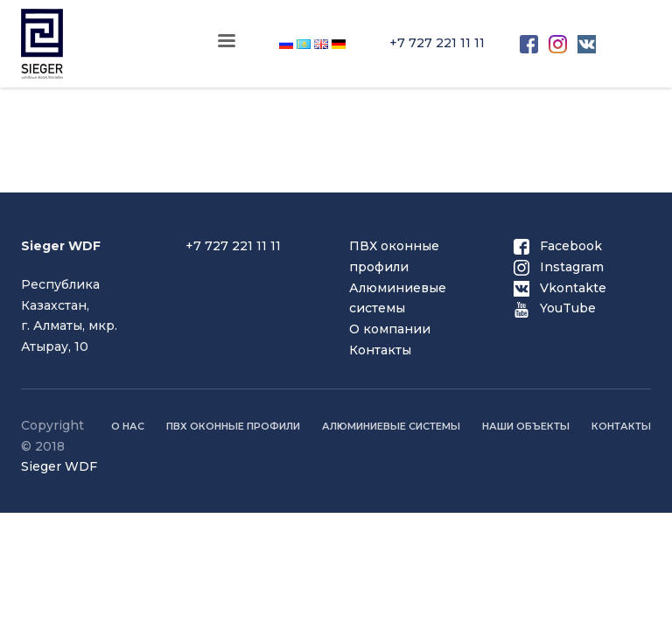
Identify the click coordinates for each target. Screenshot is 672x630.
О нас (128, 426)
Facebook (558, 246)
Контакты (380, 350)
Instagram (559, 267)
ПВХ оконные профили (233, 426)
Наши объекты (526, 426)
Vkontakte (560, 288)
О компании (390, 329)
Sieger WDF (59, 466)
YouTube (555, 308)
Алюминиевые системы (391, 426)
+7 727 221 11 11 (437, 43)
